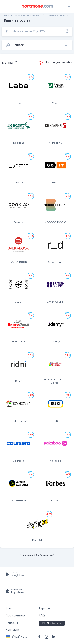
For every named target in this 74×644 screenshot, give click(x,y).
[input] (32, 32)
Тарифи (44, 608)
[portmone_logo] (37, 6)
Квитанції (12, 623)
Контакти (12, 630)
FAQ (42, 616)
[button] (16, 637)
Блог (9, 608)
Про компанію (15, 616)
